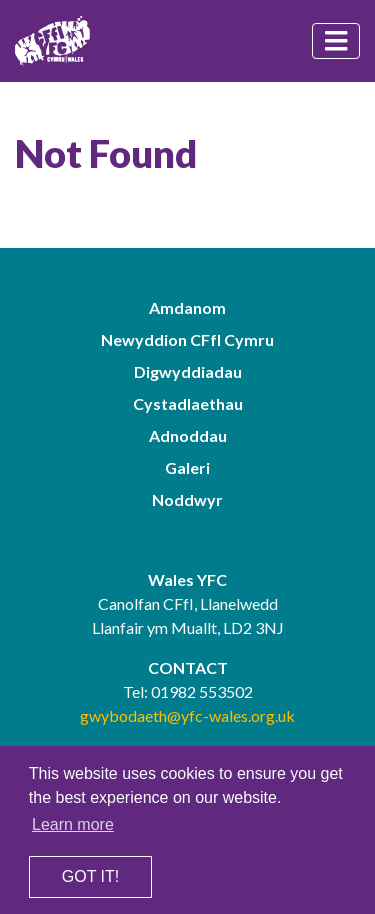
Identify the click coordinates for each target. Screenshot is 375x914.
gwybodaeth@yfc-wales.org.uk (187, 715)
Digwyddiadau (188, 371)
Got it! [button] (90, 876)
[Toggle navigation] (336, 41)
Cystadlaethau (188, 403)
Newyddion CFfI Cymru (187, 339)
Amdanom (187, 307)
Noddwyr (187, 499)
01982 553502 (202, 691)
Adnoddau (188, 435)
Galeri (187, 467)
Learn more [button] (73, 824)
